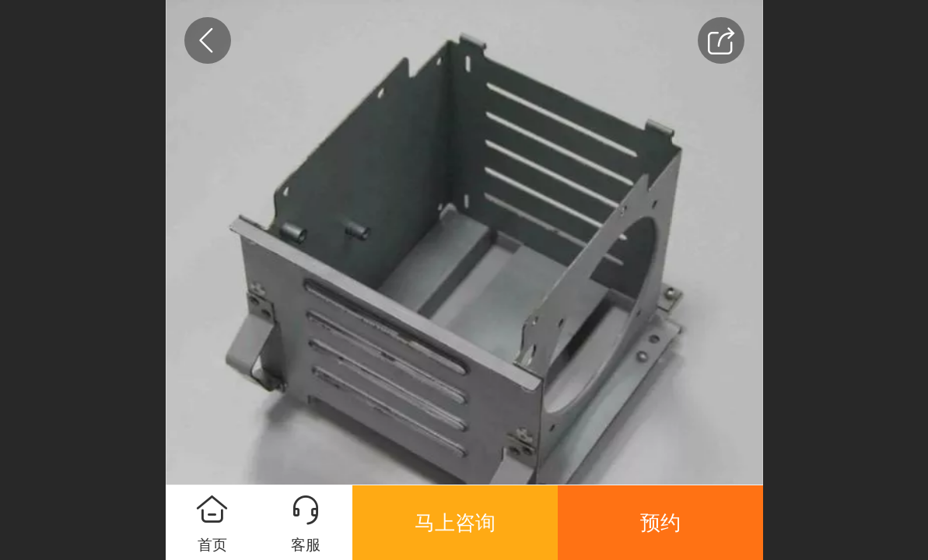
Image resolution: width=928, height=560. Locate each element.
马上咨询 (455, 523)
